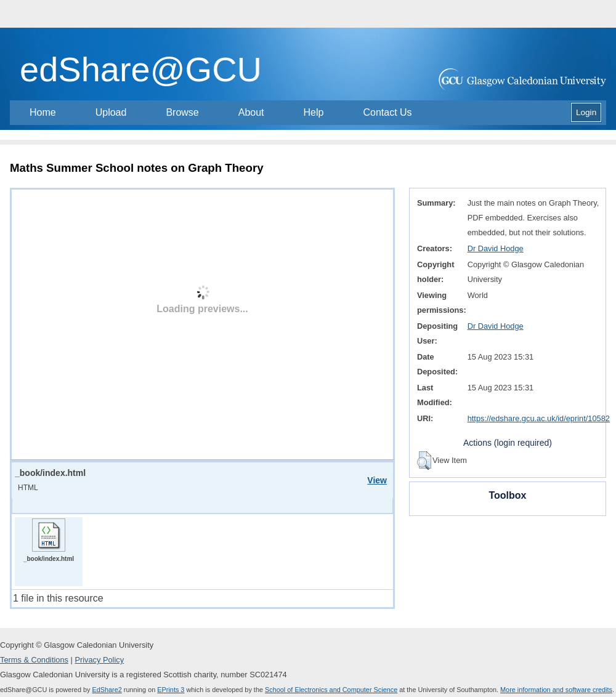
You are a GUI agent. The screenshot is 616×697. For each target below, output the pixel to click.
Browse (182, 112)
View (377, 480)
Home (43, 112)
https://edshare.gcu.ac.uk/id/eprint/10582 (539, 418)
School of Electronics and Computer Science (331, 690)
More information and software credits (556, 690)
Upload (111, 112)
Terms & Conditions (34, 660)
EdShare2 (107, 690)
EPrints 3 (171, 690)
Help (314, 112)
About (251, 112)
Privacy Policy (99, 660)
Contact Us (387, 112)
